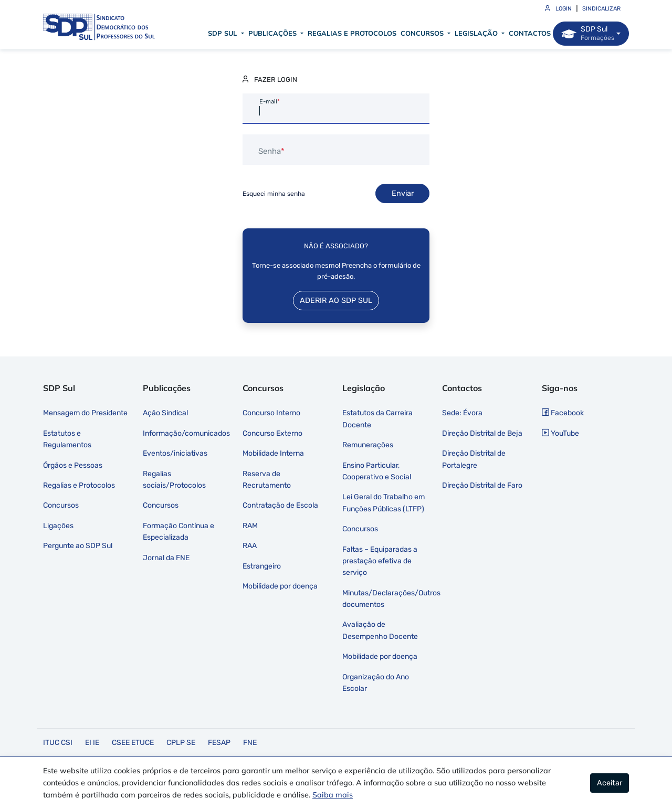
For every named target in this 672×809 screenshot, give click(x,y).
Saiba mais (333, 795)
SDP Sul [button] (223, 33)
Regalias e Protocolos (352, 33)
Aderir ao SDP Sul (336, 301)
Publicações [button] (274, 33)
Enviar (403, 193)
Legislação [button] (477, 33)
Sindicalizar (601, 9)
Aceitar (610, 783)
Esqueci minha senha (274, 194)
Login (558, 9)
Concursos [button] (423, 33)
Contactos (530, 33)
